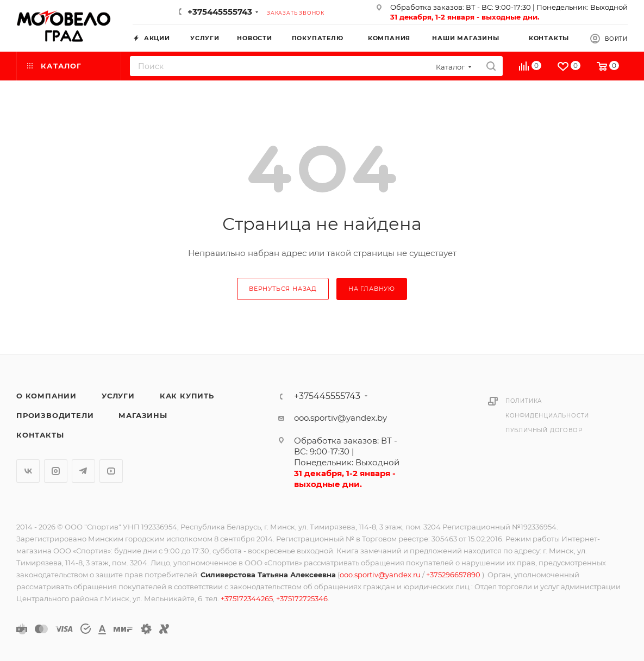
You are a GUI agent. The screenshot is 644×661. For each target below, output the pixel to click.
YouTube (111, 471)
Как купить (187, 396)
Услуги (118, 396)
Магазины (143, 415)
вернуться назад (283, 289)
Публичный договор (544, 430)
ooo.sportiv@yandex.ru (380, 575)
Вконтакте (28, 471)
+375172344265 (247, 598)
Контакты (40, 435)
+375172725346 (302, 598)
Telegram (83, 471)
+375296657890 (454, 575)
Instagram (56, 471)
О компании (46, 396)
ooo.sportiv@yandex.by (340, 418)
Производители (55, 415)
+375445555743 (220, 12)
